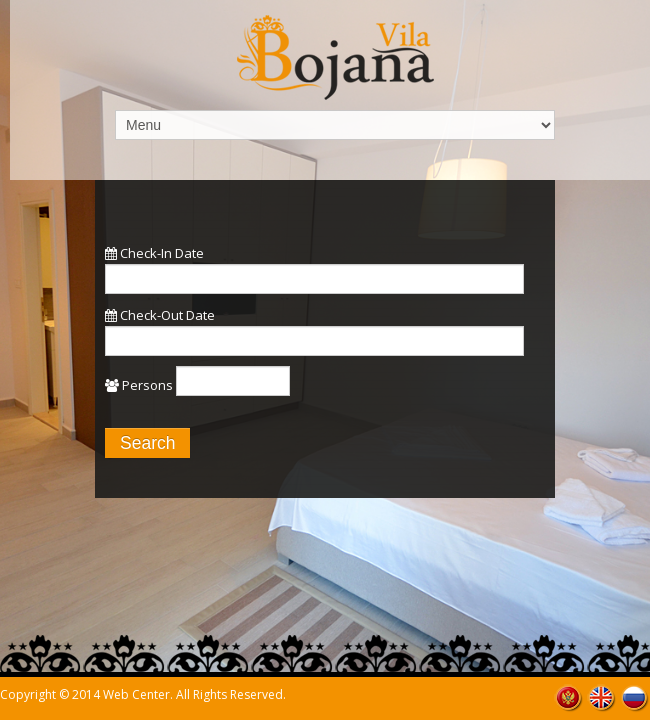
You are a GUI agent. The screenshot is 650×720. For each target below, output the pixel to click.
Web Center (136, 694)
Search (147, 443)
